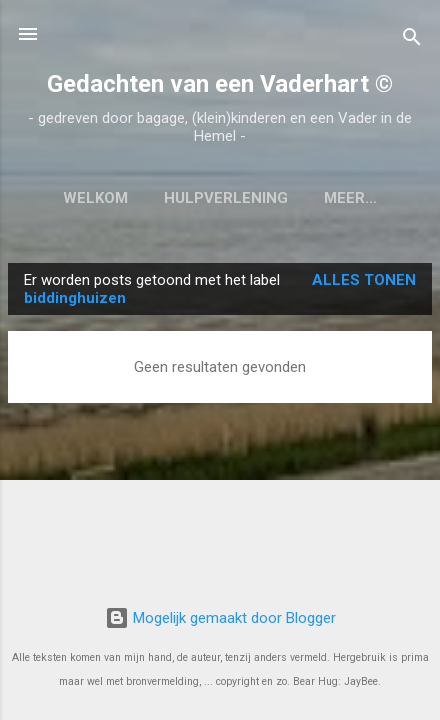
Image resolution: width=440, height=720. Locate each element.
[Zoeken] (412, 40)
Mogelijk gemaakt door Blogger (220, 618)
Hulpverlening (226, 198)
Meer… (350, 198)
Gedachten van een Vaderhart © (220, 84)
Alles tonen (364, 280)
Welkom (95, 198)
